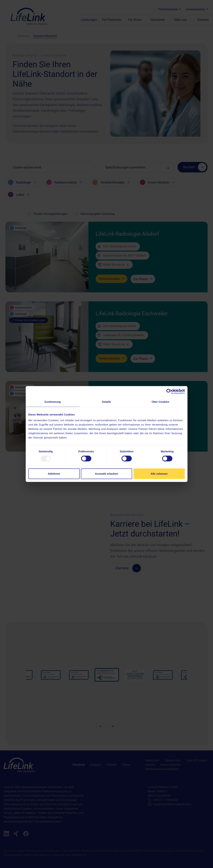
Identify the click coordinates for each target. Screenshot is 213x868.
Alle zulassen (159, 474)
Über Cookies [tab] (161, 402)
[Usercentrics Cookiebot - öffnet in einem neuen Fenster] (169, 391)
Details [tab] (107, 402)
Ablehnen (54, 474)
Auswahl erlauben (106, 474)
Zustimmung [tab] (53, 402)
